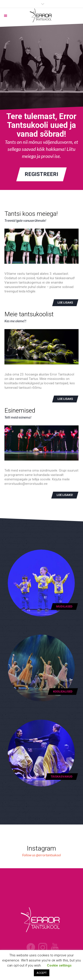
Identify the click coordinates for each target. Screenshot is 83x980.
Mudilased (64, 606)
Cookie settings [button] (59, 965)
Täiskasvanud (62, 776)
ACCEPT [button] (42, 973)
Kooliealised (63, 691)
